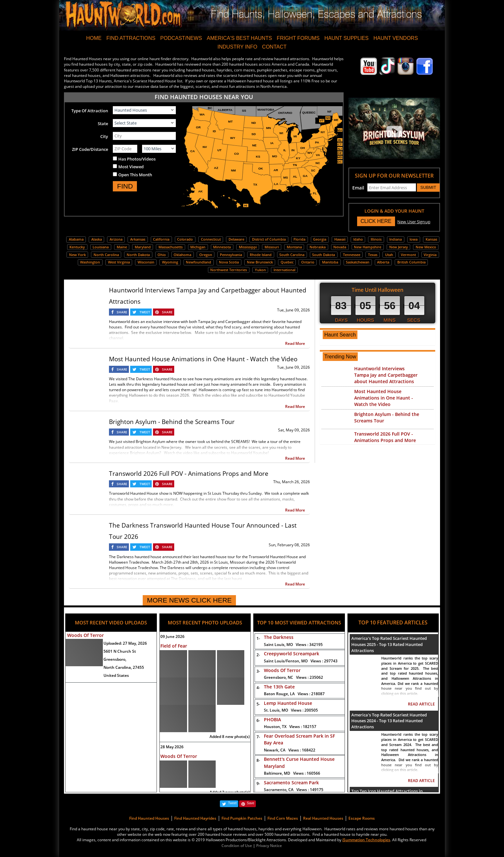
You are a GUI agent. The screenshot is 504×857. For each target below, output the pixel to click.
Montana (294, 247)
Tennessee (352, 255)
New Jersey (399, 247)
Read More (295, 343)
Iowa (414, 239)
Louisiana (101, 247)
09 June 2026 (172, 636)
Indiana (396, 239)
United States (116, 675)
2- (257, 655)
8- (257, 760)
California (161, 239)
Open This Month (135, 175)
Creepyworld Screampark (292, 654)
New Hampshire (368, 247)
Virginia (430, 255)
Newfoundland (198, 262)
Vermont (408, 255)
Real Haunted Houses (323, 818)
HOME (94, 38)
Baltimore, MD (292, 773)
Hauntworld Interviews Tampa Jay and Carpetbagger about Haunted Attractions (386, 375)
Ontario (308, 262)
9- (257, 783)
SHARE (122, 312)
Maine (122, 247)
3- (257, 671)
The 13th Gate (279, 687)
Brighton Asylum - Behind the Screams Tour (172, 422)
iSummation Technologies (366, 840)
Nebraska (318, 247)
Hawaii (340, 239)
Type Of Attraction (90, 111)
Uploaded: (125, 643)
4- (257, 688)
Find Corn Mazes (283, 818)
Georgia (320, 239)
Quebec (287, 262)
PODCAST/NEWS (181, 38)
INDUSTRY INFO (237, 47)
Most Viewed (131, 167)
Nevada (340, 247)
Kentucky (77, 247)
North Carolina (106, 255)
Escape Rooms (362, 818)
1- (257, 638)
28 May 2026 (172, 747)
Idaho (358, 239)
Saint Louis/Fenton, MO (301, 661)
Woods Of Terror (85, 635)
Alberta (383, 262)
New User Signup (414, 222)
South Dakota (324, 255)
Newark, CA (290, 750)
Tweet (232, 803)
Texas (373, 255)
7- (257, 737)
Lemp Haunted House (288, 703)
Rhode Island (261, 255)
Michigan (198, 247)
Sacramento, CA (294, 790)
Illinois (376, 239)
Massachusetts (171, 247)
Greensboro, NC (293, 677)
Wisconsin (146, 262)
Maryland (143, 247)
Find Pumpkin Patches (242, 818)
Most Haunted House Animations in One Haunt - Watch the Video (203, 359)
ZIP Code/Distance (90, 149)
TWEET (145, 312)
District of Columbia (269, 239)
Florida (299, 239)
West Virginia (119, 262)
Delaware (236, 239)
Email (358, 188)
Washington (90, 262)
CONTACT (274, 47)
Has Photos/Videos (137, 159)
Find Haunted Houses (149, 818)
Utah (389, 255)
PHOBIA (272, 719)
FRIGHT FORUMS (298, 38)
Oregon (206, 255)
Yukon (260, 270)
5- (257, 704)
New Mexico (426, 247)
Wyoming (170, 262)
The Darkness (279, 637)
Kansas (431, 239)
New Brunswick (260, 262)
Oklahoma (182, 255)
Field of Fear (174, 646)
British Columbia (411, 262)
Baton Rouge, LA (294, 694)
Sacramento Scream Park (291, 783)
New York (77, 255)
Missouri (272, 247)
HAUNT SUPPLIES (346, 38)
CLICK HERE (376, 221)
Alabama (76, 239)
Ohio (162, 255)
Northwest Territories (229, 270)
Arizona (116, 239)
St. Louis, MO (291, 710)
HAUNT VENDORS (396, 38)
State (103, 124)
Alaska (97, 239)
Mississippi (248, 247)
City (104, 136)
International (284, 270)
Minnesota (222, 247)
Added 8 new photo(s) (230, 737)
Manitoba (330, 262)
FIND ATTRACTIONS (131, 38)
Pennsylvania (231, 255)
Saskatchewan (358, 262)
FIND (125, 186)
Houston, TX (290, 727)
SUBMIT (428, 187)
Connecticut (211, 239)
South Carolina (292, 255)
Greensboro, (115, 659)
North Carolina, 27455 (124, 667)
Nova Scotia (229, 262)
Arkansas (138, 239)
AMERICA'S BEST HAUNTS (239, 38)
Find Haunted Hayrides (195, 818)
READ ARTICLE (421, 704)
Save (251, 803)
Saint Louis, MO (293, 645)
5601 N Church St (120, 651)
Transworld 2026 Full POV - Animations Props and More (189, 474)
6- (257, 720)
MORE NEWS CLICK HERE (189, 600)
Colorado (185, 239)
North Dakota (138, 255)
